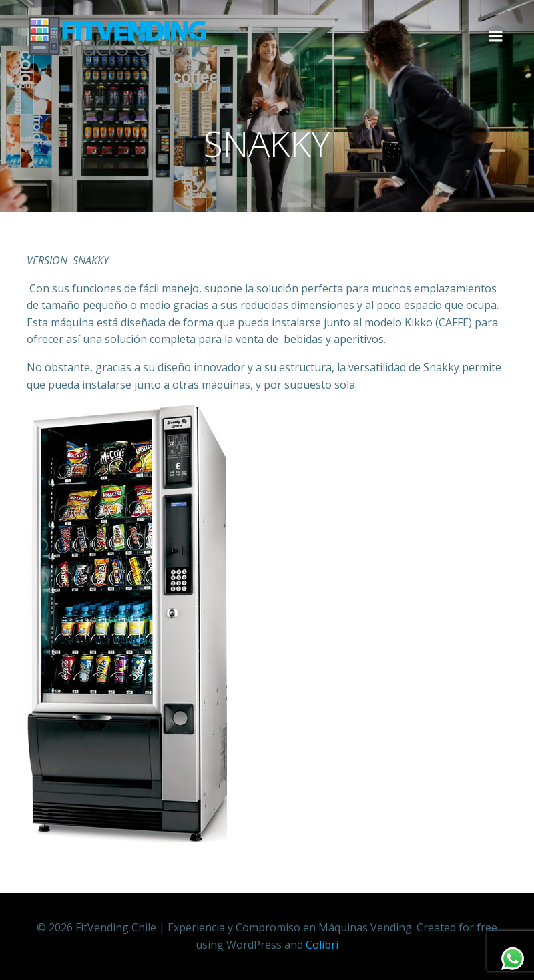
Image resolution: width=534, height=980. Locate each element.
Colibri (322, 945)
